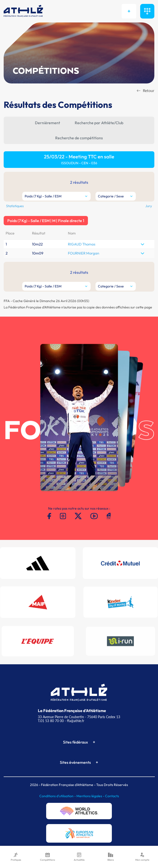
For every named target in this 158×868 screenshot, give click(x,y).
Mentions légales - (91, 796)
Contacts (112, 796)
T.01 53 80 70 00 (51, 721)
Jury (149, 206)
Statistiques (15, 206)
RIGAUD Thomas (82, 244)
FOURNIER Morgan (84, 253)
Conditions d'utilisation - (58, 796)
